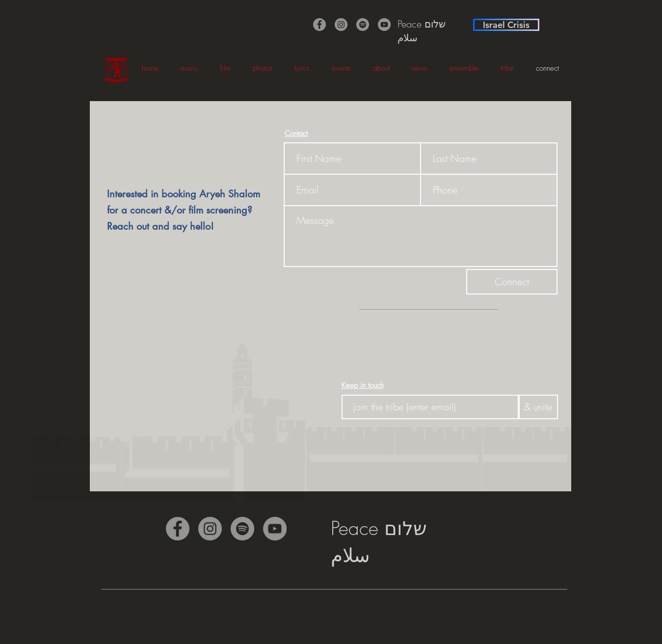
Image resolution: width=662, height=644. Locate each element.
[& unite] (538, 407)
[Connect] (512, 282)
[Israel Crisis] (506, 25)
